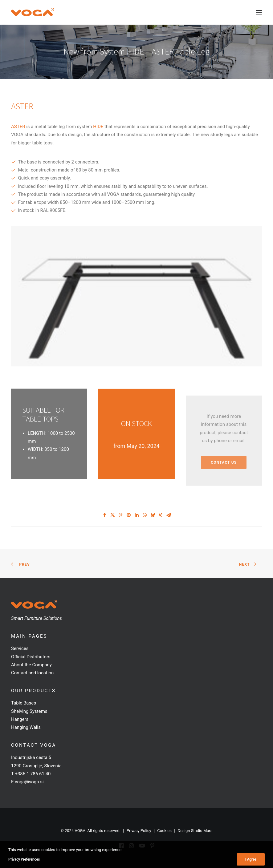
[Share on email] (169, 515)
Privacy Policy (139, 831)
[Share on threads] (120, 515)
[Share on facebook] (104, 515)
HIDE (98, 127)
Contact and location (32, 673)
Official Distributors (31, 657)
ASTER (18, 127)
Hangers (20, 719)
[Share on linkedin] (136, 515)
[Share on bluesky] (153, 515)
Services (20, 648)
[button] (259, 12)
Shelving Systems (29, 711)
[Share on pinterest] (128, 515)
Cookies (164, 831)
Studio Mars (202, 831)
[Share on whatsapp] (145, 515)
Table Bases (24, 703)
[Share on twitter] (112, 515)
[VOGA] (33, 12)
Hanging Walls (26, 727)
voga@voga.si (29, 782)
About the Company (31, 665)
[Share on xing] (161, 515)
